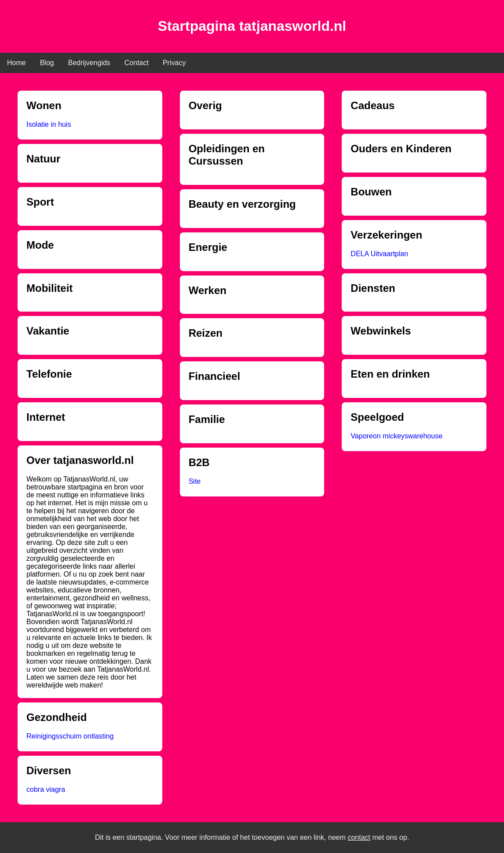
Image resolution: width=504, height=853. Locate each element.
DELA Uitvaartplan (379, 254)
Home (16, 63)
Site (195, 481)
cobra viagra (46, 789)
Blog (47, 63)
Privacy (174, 63)
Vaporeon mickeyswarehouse (396, 436)
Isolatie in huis (49, 124)
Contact (137, 63)
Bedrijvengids (89, 63)
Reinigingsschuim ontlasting (70, 736)
